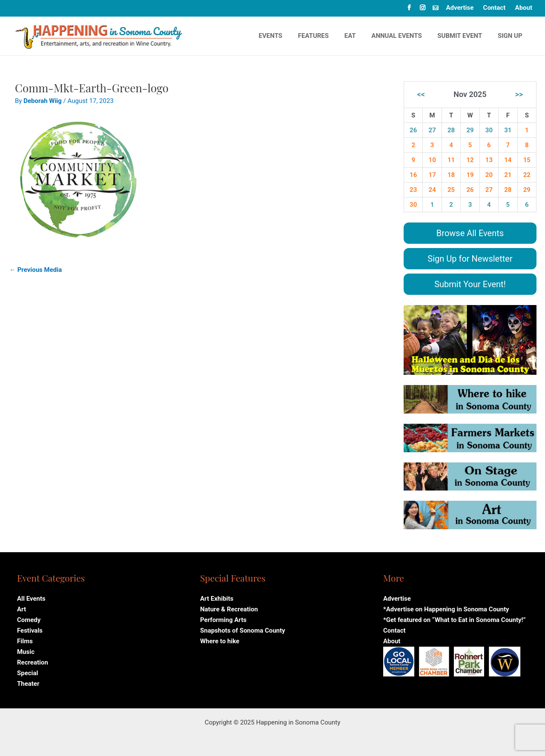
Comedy (29, 619)
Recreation (33, 660)
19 (470, 175)
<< (421, 94)
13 (489, 160)
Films (25, 639)
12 (470, 160)
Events (286, 36)
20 (489, 175)
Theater (28, 680)
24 (432, 190)
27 (432, 130)
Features (326, 36)
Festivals (30, 629)
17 (432, 175)
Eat (360, 36)
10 (432, 160)
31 (508, 130)
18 (451, 175)
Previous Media (36, 270)
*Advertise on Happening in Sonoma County (446, 609)
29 (470, 130)
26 (413, 130)
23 (413, 190)
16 (413, 175)
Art (22, 609)
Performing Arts (223, 619)
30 (489, 130)
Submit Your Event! (470, 284)
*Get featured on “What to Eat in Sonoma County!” (455, 619)
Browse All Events (470, 233)
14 (508, 160)
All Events (31, 599)
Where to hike (220, 639)
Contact (495, 8)
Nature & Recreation (229, 609)
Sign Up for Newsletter (470, 259)
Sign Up (511, 36)
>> (519, 94)
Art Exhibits (217, 599)
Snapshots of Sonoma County (243, 629)
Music (26, 650)
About (524, 8)
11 (451, 160)
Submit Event (464, 36)
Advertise (460, 8)
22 (527, 175)
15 (527, 160)
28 (451, 130)
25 (451, 190)
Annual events (404, 36)
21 (508, 175)
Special (28, 670)
